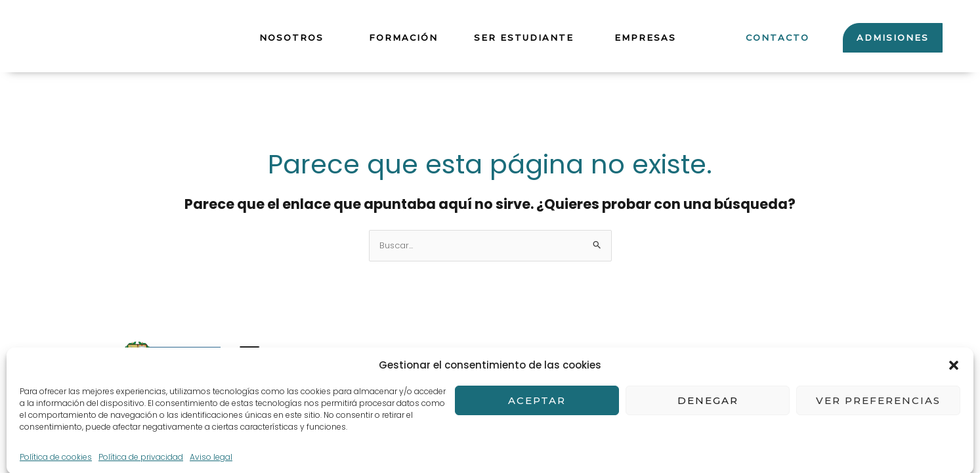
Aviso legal (333, 357)
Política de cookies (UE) (612, 388)
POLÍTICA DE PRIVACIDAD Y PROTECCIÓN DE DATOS (419, 388)
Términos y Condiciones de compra (470, 357)
